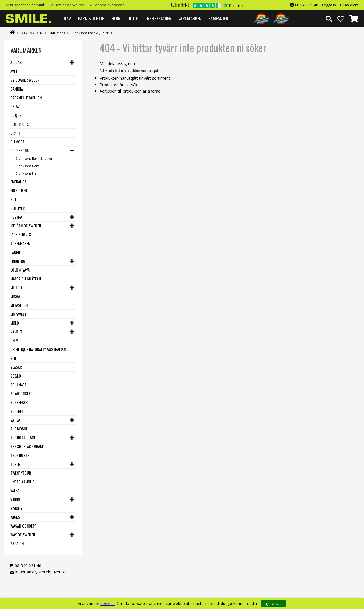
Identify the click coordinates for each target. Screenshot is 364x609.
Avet (14, 71)
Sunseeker (19, 402)
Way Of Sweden (23, 535)
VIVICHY (16, 508)
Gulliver (17, 208)
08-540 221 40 (307, 5)
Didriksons (57, 33)
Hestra (16, 217)
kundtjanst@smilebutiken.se (41, 572)
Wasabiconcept (23, 526)
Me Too (16, 287)
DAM (68, 18)
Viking (15, 499)
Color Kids (19, 124)
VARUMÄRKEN (190, 18)
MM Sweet (18, 314)
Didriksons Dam (27, 166)
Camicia (17, 89)
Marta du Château (26, 279)
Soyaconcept (21, 393)
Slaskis (16, 367)
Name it (16, 332)
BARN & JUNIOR (91, 18)
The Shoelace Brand (27, 446)
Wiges (15, 517)
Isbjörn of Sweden (26, 226)
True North (20, 455)
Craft (15, 133)
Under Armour (22, 482)
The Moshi (19, 429)
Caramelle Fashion (26, 98)
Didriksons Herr (27, 173)
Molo (15, 323)
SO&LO (16, 376)
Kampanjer (218, 18)
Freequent (19, 190)
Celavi (15, 106)
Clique (16, 115)
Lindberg (18, 261)
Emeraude (18, 182)
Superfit (17, 411)
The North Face (23, 437)
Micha (15, 296)
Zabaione (18, 543)
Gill (14, 199)
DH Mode (17, 142)
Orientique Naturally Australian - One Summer (40, 349)
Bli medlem (349, 5)
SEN (13, 358)
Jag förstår (273, 603)
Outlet (134, 18)
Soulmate (18, 385)
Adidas (16, 62)
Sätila (15, 420)
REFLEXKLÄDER (159, 18)
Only (14, 340)
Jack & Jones (21, 234)
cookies (107, 604)
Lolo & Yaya (20, 270)
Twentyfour (21, 473)
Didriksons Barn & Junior (90, 33)
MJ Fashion (19, 305)
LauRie (15, 252)
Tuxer (15, 464)
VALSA (15, 490)
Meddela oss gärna (117, 64)
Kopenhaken (20, 243)
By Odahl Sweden (25, 80)
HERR (116, 18)
